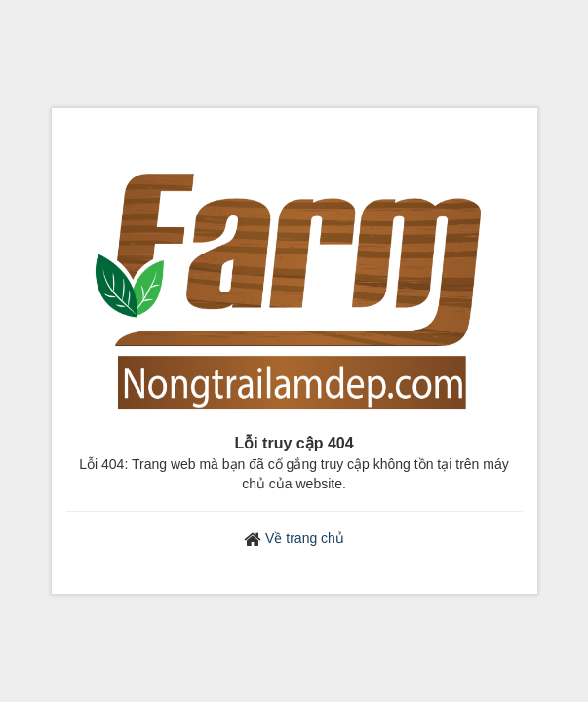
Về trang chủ (305, 538)
